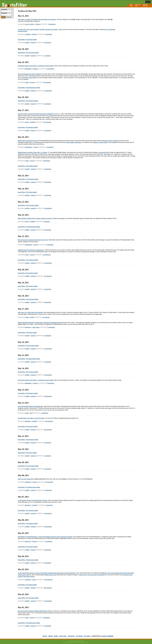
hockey (38, 24)
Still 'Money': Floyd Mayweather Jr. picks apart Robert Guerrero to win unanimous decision (45, 537)
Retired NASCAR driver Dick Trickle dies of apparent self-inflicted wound (40, 323)
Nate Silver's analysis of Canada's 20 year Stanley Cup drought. (37, 19)
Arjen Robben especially (74, 142)
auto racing (36, 327)
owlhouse (28, 482)
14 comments (48, 513)
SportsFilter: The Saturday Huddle (28, 179)
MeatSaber (28, 69)
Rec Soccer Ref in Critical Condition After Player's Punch (35, 611)
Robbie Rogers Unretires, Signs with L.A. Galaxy (32, 152)
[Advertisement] (134, 24)
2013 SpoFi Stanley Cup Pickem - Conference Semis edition (36, 380)
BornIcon (28, 327)
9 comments (47, 230)
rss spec (87, 636)
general (33, 43)
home (131, 5)
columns (145, 5)
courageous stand (27, 78)
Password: (4, 13)
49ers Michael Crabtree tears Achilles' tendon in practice (35, 218)
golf (31, 413)
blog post (103, 152)
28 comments (48, 588)
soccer (36, 147)
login (136, 6)
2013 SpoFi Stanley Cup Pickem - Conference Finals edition (36, 66)
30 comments (49, 421)
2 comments (48, 34)
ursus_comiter (30, 24)
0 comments (47, 302)
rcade (27, 82)
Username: (4, 9)
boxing (34, 541)
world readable (107, 636)
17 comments (50, 383)
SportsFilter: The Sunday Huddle (28, 166)
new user (145, 6)
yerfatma (28, 34)
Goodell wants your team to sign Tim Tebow (31, 418)
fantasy (35, 69)
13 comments (48, 349)
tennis (32, 317)
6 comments (47, 43)
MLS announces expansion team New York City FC (33, 240)
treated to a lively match (100, 142)
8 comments (50, 245)
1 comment (47, 56)
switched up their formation (110, 141)
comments (138, 5)
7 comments (47, 362)
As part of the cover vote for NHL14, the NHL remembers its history (38, 29)
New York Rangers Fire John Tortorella (29, 74)
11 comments (48, 91)
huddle (27, 43)
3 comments (52, 24)
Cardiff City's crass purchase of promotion (92, 575)
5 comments (47, 131)
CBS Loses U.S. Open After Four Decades (30, 312)
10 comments (47, 82)
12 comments (47, 255)
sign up (9, 17)
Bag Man (28, 421)
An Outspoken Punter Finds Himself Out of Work (32, 500)
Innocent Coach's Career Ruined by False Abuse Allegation (36, 114)
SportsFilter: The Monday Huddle (28, 127)
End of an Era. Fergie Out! (26, 479)
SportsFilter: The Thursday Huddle (28, 53)
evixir (27, 222)
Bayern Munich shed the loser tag (28, 141)
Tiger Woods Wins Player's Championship (31, 406)
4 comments (46, 161)
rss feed (79, 636)
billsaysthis (29, 147)
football (32, 122)
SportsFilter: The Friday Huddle (27, 40)
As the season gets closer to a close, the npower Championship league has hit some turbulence (47, 573)
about (131, 6)
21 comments (50, 69)
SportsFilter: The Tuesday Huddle (28, 101)
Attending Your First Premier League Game (31, 250)
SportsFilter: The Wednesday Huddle (29, 88)
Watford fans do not (51, 575)
